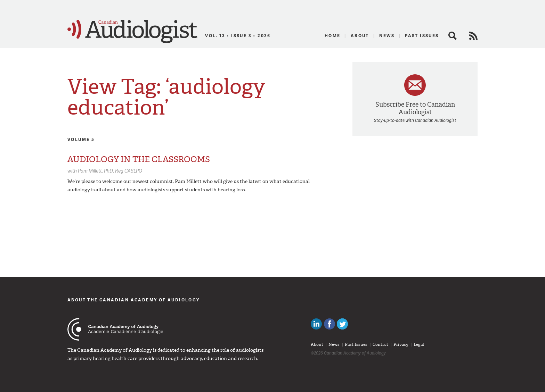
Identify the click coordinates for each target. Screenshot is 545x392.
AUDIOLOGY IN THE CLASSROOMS (139, 159)
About (360, 36)
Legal (419, 344)
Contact (380, 344)
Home (333, 36)
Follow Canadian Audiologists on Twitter (342, 324)
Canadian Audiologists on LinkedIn (316, 324)
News (387, 36)
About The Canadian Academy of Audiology (134, 300)
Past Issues (422, 36)
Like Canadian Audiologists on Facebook (330, 324)
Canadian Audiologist (132, 32)
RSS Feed (473, 36)
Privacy (401, 344)
